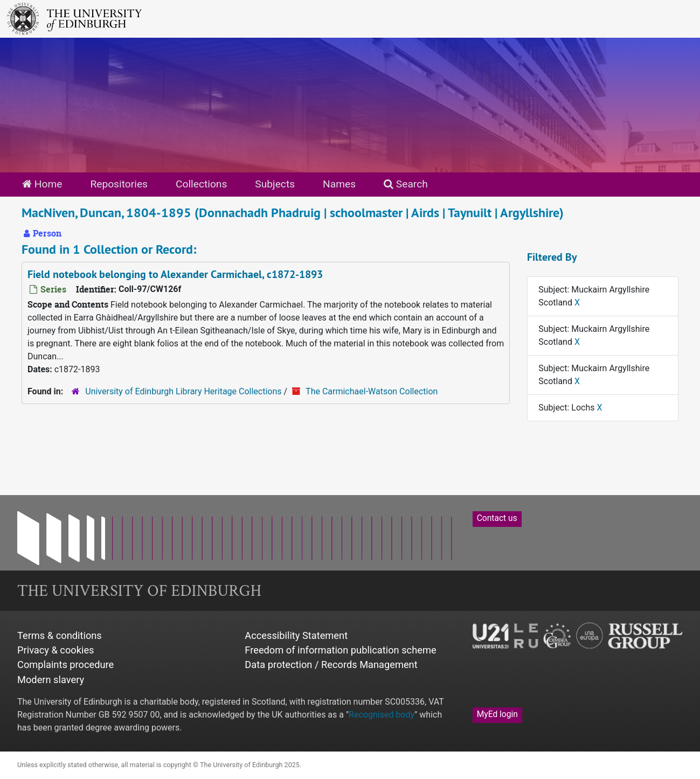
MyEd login (497, 714)
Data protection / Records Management (331, 665)
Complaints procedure (65, 665)
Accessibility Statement (296, 635)
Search (406, 184)
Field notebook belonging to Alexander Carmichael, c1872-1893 (175, 274)
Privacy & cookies (56, 650)
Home (42, 184)
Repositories (119, 184)
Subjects (275, 184)
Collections (201, 184)
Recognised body (382, 715)
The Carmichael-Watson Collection (372, 391)
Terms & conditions (60, 635)
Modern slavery (51, 680)
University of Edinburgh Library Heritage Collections (183, 391)
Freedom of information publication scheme (340, 650)
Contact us (497, 518)
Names (339, 184)
